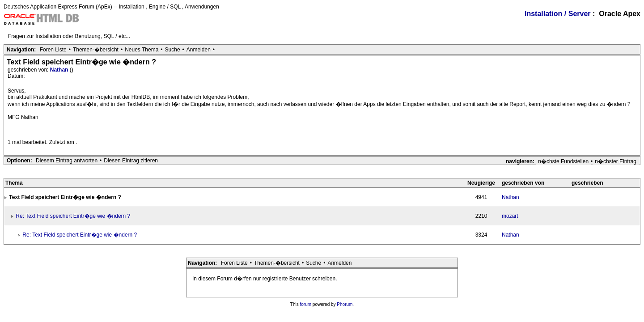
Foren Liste (53, 50)
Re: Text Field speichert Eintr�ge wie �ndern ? (73, 216)
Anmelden (199, 50)
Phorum (345, 304)
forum (306, 304)
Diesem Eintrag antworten (67, 161)
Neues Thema (142, 50)
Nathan (60, 70)
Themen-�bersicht (96, 50)
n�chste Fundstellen (563, 161)
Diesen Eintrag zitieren (131, 161)
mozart (510, 216)
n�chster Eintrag (616, 161)
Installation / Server (558, 14)
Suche (173, 50)
